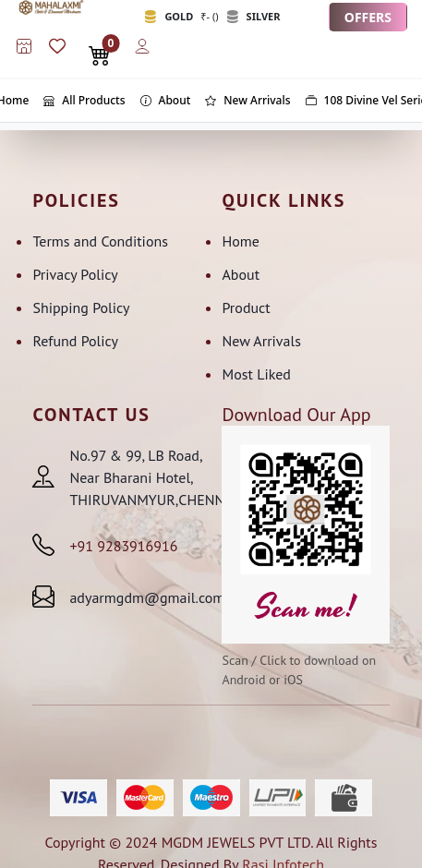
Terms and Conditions (100, 241)
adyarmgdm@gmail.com (147, 597)
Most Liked (256, 374)
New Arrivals (261, 341)
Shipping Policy (81, 307)
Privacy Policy (75, 274)
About (241, 274)
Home (240, 241)
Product (246, 307)
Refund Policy (75, 341)
